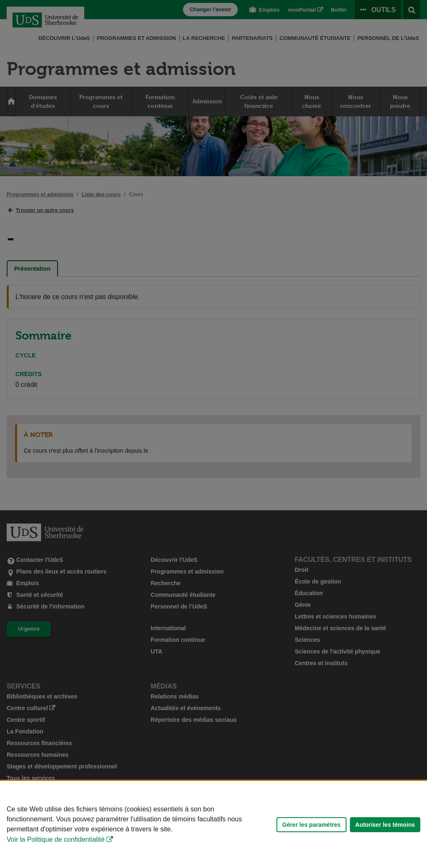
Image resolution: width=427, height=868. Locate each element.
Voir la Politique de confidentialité (56, 839)
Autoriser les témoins (385, 825)
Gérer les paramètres (311, 825)
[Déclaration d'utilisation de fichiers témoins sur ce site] (213, 824)
